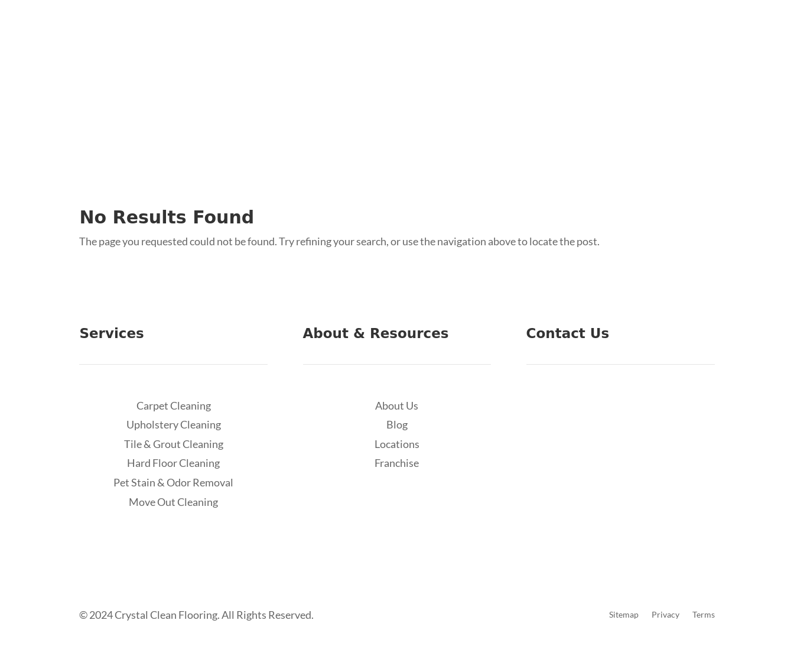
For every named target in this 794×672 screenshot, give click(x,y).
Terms (704, 615)
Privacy (666, 615)
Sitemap (624, 615)
